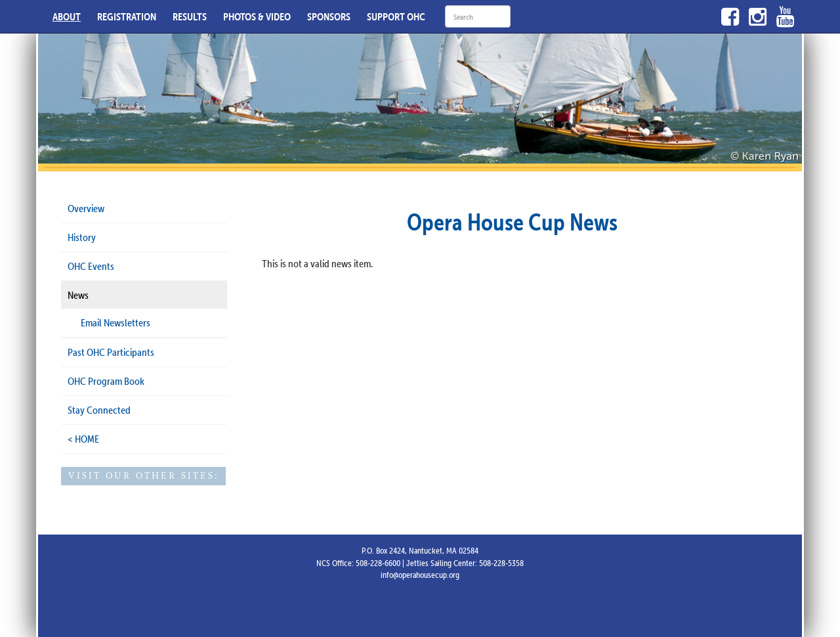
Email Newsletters (115, 322)
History (82, 237)
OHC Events (91, 266)
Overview (86, 208)
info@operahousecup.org (420, 575)
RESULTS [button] (190, 16)
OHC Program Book (106, 381)
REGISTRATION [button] (127, 16)
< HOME (83, 439)
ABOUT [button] (67, 16)
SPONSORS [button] (329, 16)
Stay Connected (99, 410)
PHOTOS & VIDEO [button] (257, 16)
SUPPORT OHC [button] (396, 16)
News (78, 295)
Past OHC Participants (111, 352)
